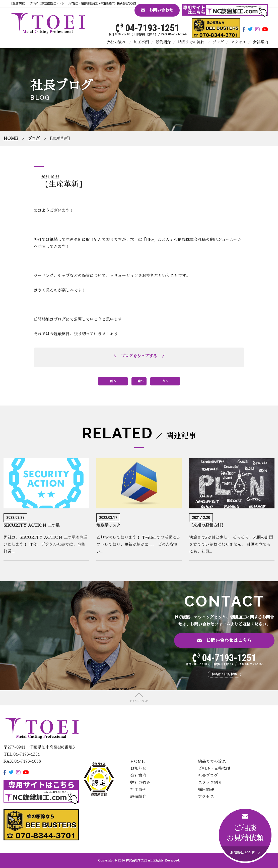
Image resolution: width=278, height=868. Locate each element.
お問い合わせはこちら (224, 640)
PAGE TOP (139, 701)
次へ (165, 381)
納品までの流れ (191, 42)
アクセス (238, 42)
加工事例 (141, 42)
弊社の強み (116, 42)
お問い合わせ (157, 10)
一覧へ (139, 381)
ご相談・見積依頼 (214, 769)
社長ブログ (208, 776)
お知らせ (138, 769)
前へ (113, 381)
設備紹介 (163, 42)
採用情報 (206, 790)
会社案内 (260, 42)
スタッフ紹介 (210, 783)
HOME (137, 762)
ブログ (218, 42)
